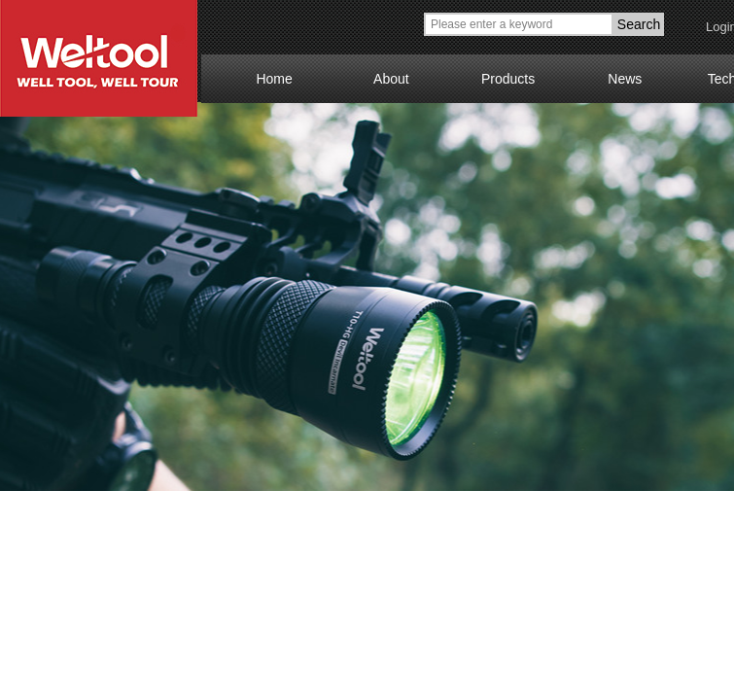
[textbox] (519, 24)
